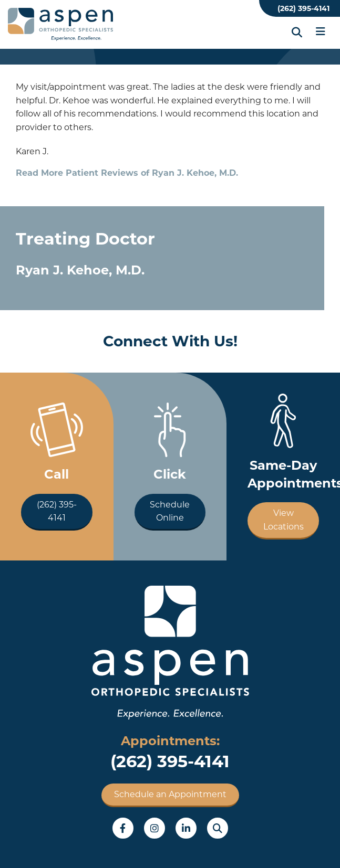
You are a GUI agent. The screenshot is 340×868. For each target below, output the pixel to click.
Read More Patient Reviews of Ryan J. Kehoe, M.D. (127, 173)
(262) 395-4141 (303, 8)
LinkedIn (186, 828)
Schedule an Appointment (170, 794)
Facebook (123, 828)
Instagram (154, 828)
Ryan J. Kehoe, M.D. (80, 270)
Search (218, 828)
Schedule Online (170, 511)
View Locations (284, 520)
